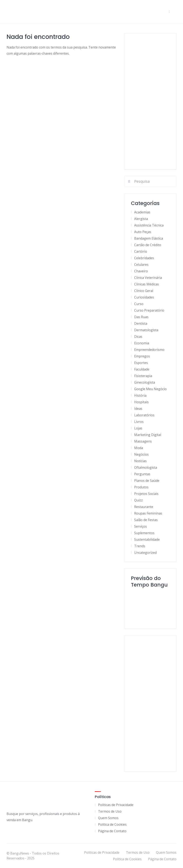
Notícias (140, 461)
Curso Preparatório (149, 310)
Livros (139, 422)
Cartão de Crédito (148, 245)
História (140, 395)
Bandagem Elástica (149, 238)
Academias (142, 212)
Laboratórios (144, 415)
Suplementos (144, 533)
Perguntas (142, 474)
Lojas (138, 428)
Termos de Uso (110, 811)
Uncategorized (145, 553)
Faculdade (142, 369)
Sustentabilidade (147, 539)
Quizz (138, 500)
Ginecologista (145, 382)
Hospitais (141, 402)
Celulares (141, 265)
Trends (140, 546)
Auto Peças (143, 232)
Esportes (141, 363)
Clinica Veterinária (148, 278)
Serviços (141, 526)
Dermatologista (146, 330)
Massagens (143, 441)
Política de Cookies (112, 824)
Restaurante (144, 507)
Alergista (141, 219)
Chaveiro (141, 271)
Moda (139, 448)
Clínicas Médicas (147, 284)
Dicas (138, 337)
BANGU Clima (150, 607)
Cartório (141, 251)
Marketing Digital (148, 435)
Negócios (141, 454)
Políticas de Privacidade (116, 805)
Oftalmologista (146, 467)
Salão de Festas (146, 520)
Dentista (141, 323)
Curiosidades (144, 297)
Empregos (142, 356)
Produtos (141, 487)
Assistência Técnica (149, 225)
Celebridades (144, 258)
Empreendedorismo (149, 350)
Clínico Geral (144, 291)
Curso (139, 304)
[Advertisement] (150, 101)
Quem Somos (108, 818)
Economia (142, 343)
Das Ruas (141, 317)
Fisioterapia (143, 376)
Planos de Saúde (147, 481)
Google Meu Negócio (150, 389)
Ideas (138, 409)
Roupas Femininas (148, 513)
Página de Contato (112, 831)
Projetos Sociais (146, 494)
